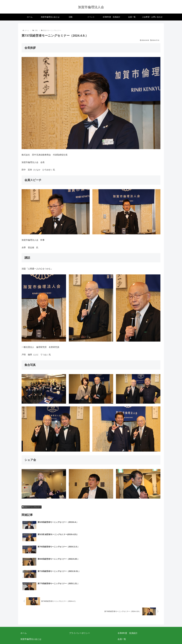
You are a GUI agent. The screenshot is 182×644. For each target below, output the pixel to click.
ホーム (24, 596)
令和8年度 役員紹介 (128, 596)
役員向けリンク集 (126, 627)
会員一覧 (122, 602)
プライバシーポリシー (80, 596)
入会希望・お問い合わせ (32, 608)
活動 (120, 608)
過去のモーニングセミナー (32, 507)
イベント (124, 621)
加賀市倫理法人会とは (31, 602)
